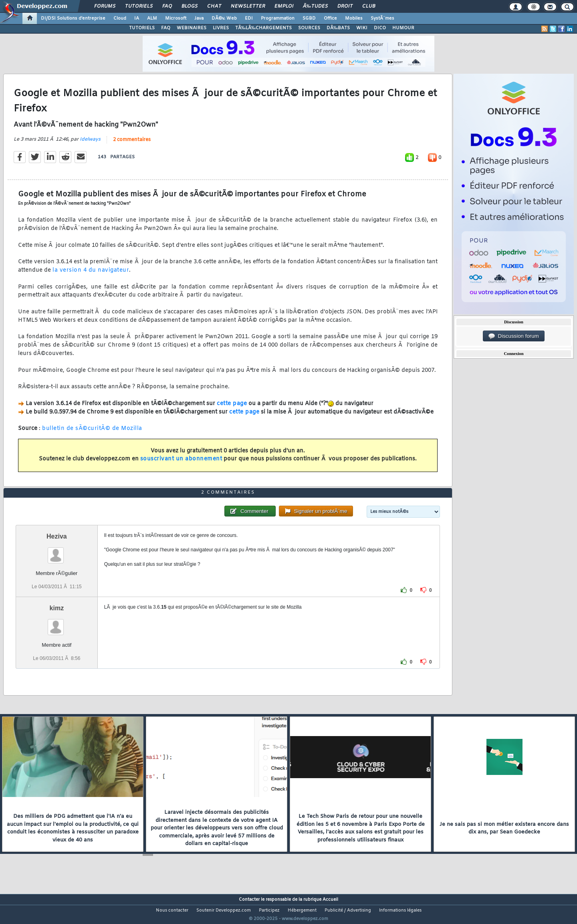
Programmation (278, 18)
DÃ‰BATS (338, 28)
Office (330, 18)
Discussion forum (514, 336)
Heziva (57, 551)
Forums (105, 6)
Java (199, 18)
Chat (214, 6)
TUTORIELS (142, 28)
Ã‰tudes (315, 6)
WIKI (362, 28)
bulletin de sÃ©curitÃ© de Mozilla (92, 434)
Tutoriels (139, 6)
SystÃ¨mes (382, 18)
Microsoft (176, 18)
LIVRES (221, 28)
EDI (249, 18)
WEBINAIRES (192, 28)
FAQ (167, 6)
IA (137, 18)
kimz (57, 623)
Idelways (90, 144)
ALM (152, 18)
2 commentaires (132, 145)
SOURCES (309, 28)
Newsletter (248, 6)
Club (369, 6)
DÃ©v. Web (224, 18)
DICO (380, 28)
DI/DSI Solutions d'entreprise (73, 18)
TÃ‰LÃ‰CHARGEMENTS (263, 28)
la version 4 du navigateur (91, 275)
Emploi (284, 6)
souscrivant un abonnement (181, 464)
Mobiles (354, 18)
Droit (345, 6)
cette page (232, 409)
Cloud (120, 18)
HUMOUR (403, 28)
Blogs (190, 6)
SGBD (309, 18)
